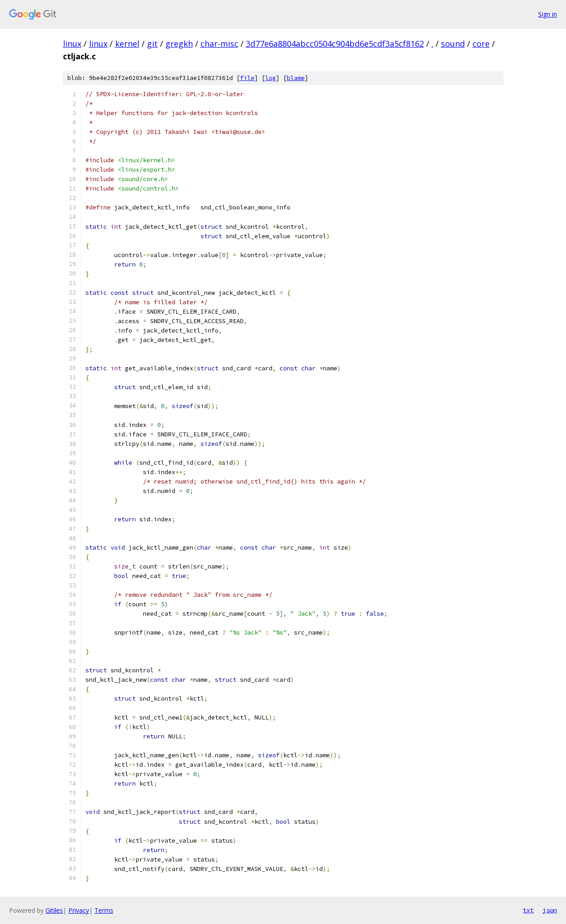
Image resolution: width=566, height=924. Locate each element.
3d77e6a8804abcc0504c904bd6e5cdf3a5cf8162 (335, 44)
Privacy (79, 910)
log (271, 78)
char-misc (219, 44)
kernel (127, 44)
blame (296, 78)
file (247, 78)
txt (528, 910)
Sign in (548, 14)
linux (72, 44)
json (550, 910)
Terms (104, 910)
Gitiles (54, 910)
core (481, 44)
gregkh (179, 44)
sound (453, 44)
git (152, 44)
